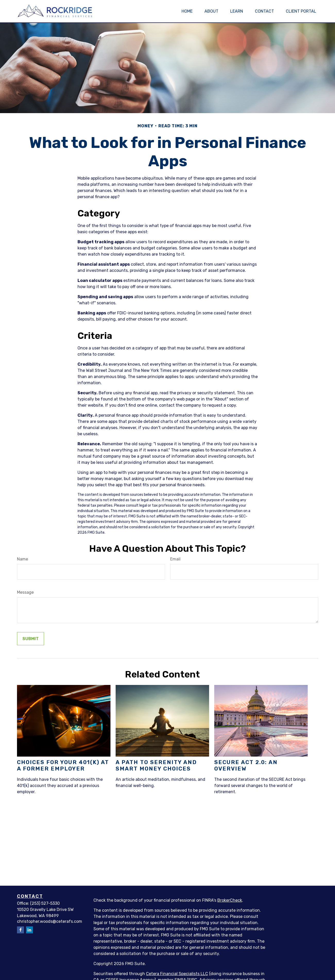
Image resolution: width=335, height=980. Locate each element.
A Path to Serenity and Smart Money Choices (156, 765)
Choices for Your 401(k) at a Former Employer (63, 765)
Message (25, 592)
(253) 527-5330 (45, 903)
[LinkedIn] (29, 930)
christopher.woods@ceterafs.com (50, 921)
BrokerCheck (230, 900)
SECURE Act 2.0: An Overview (246, 765)
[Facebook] (20, 930)
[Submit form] (31, 639)
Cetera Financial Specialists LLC (177, 974)
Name (23, 559)
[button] (187, 11)
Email (175, 559)
